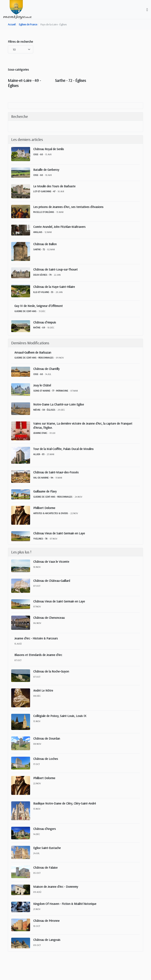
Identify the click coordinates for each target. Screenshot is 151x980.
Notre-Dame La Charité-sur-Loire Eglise (59, 404)
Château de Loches (46, 759)
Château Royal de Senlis (49, 149)
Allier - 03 (39, 454)
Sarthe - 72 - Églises (70, 80)
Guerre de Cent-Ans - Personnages (34, 358)
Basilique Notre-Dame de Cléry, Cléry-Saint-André (65, 803)
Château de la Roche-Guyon (51, 671)
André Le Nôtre (43, 690)
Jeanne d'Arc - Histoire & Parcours (36, 638)
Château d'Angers (45, 829)
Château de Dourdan (47, 738)
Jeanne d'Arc (40, 433)
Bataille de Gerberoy (46, 170)
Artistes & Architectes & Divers (51, 513)
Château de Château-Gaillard (52, 581)
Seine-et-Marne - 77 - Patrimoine (51, 391)
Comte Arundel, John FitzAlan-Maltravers (59, 227)
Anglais (38, 232)
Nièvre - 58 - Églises (44, 410)
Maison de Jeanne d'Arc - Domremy (56, 887)
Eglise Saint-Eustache (47, 848)
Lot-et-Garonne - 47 (44, 191)
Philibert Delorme (44, 508)
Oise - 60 (38, 154)
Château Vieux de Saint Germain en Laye (59, 533)
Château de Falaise (45, 867)
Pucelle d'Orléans (44, 212)
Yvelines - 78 (40, 539)
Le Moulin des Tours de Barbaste (54, 186)
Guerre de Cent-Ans (25, 311)
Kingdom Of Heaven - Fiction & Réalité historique (65, 904)
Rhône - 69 (39, 327)
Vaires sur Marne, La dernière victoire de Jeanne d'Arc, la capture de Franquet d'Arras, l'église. (83, 425)
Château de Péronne (46, 921)
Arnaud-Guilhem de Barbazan (33, 352)
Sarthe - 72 (39, 249)
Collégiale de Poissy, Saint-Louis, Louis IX (60, 716)
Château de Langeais (47, 940)
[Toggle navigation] (147, 10)
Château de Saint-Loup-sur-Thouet (55, 269)
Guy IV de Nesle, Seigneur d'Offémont (39, 306)
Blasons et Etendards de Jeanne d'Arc (38, 655)
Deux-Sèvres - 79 (42, 275)
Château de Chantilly (46, 369)
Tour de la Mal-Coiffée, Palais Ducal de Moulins (63, 449)
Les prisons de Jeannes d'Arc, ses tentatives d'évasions (68, 207)
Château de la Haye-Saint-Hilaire (54, 287)
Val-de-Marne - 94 (43, 478)
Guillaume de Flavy (45, 491)
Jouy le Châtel (42, 385)
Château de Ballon (45, 244)
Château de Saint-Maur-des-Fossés (56, 472)
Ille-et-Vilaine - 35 (43, 292)
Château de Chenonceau (49, 618)
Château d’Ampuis (45, 322)
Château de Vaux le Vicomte (51, 562)
